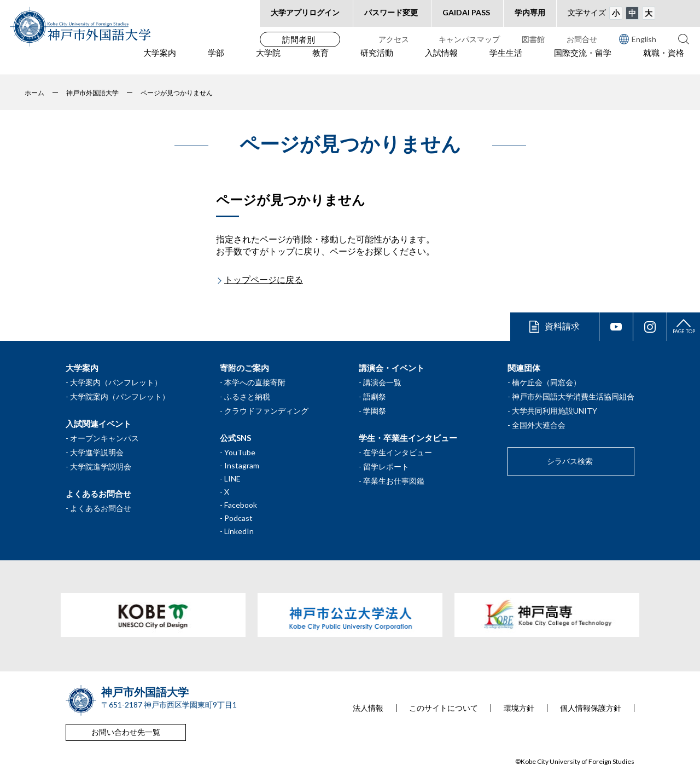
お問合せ (582, 39)
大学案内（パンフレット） (116, 382)
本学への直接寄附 (255, 382)
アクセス (394, 39)
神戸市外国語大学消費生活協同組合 (573, 396)
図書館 (533, 39)
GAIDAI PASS (466, 12)
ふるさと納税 (247, 396)
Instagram (242, 465)
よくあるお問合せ (101, 508)
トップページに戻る (264, 279)
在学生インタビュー (398, 452)
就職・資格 (664, 61)
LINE (232, 479)
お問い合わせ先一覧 (126, 732)
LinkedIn (239, 531)
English (638, 39)
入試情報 (441, 61)
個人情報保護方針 (591, 708)
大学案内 (160, 61)
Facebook (241, 505)
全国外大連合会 (539, 425)
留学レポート (386, 466)
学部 (216, 61)
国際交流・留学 (583, 61)
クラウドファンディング (266, 411)
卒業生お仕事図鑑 (394, 481)
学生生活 (506, 61)
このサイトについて (444, 708)
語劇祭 (375, 396)
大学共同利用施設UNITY (555, 411)
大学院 (268, 61)
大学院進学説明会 (101, 466)
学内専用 (530, 12)
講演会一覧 (382, 382)
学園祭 (375, 411)
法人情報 (368, 708)
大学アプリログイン (305, 12)
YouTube (240, 452)
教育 (320, 61)
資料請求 (562, 326)
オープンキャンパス (104, 438)
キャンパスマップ (469, 39)
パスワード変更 (391, 12)
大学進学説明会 (97, 452)
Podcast (238, 518)
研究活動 (377, 61)
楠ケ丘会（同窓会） (546, 382)
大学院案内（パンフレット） (120, 396)
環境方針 (519, 708)
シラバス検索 (570, 461)
